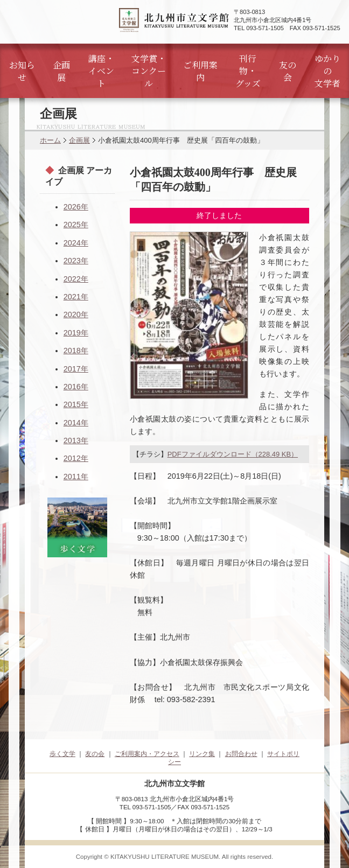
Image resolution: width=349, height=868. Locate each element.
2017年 (76, 369)
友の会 (288, 71)
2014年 (76, 423)
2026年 (76, 207)
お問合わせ (241, 754)
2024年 (76, 243)
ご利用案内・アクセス (147, 754)
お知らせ (22, 71)
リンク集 (202, 754)
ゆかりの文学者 (327, 71)
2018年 (76, 351)
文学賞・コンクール (149, 71)
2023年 (76, 261)
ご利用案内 (200, 71)
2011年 (76, 477)
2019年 (76, 333)
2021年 (76, 297)
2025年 (76, 225)
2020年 (76, 314)
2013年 (76, 440)
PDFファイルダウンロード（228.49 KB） (233, 454)
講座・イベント (101, 71)
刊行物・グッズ (248, 71)
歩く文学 (62, 754)
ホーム (50, 140)
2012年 (76, 458)
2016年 (76, 387)
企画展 (61, 71)
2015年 (76, 404)
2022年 (76, 279)
